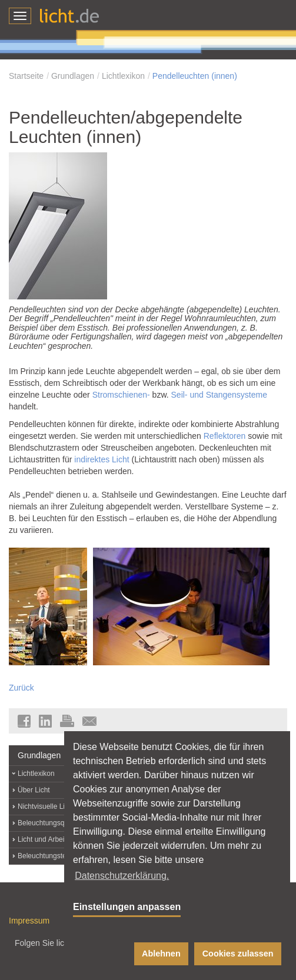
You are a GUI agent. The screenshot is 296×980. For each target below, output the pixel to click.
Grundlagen (73, 76)
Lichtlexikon (123, 76)
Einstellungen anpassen (127, 907)
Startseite (26, 76)
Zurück (21, 688)
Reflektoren (225, 436)
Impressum (29, 921)
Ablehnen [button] (161, 954)
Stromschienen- (121, 395)
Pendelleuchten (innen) (195, 76)
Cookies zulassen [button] (238, 954)
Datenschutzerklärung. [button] (122, 876)
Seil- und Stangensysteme (219, 395)
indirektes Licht (102, 459)
